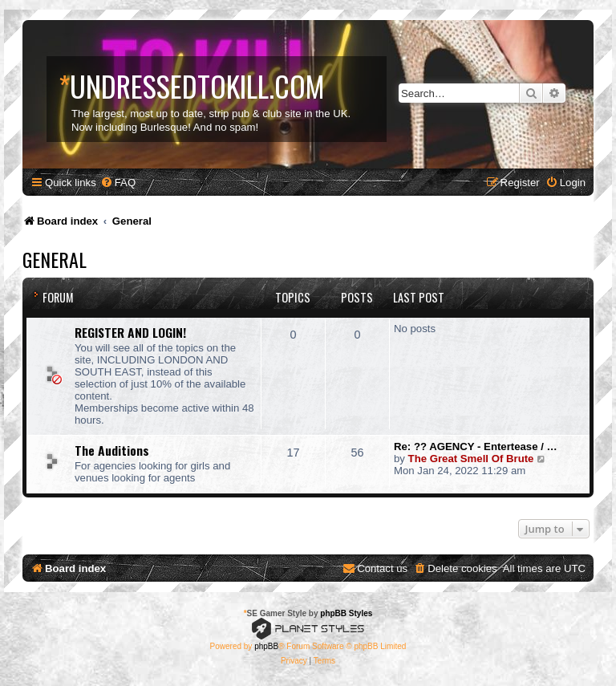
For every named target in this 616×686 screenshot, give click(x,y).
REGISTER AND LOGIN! (130, 332)
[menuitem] (118, 183)
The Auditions (112, 450)
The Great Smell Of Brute (471, 459)
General (55, 259)
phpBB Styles (346, 613)
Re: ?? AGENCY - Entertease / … (476, 447)
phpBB (266, 646)
